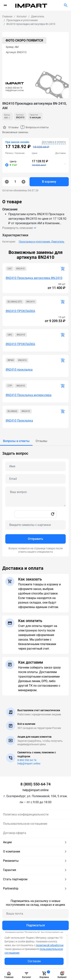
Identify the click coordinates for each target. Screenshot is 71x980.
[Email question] (35, 479)
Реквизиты (35, 861)
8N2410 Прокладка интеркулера (29, 395)
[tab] (16, 441)
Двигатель (58, 242)
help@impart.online (29, 764)
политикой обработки (50, 945)
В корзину (49, 182)
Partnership (35, 889)
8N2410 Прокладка (19, 421)
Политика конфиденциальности (26, 814)
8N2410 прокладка (19, 370)
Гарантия (35, 870)
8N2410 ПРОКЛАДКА (20, 311)
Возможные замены (15, 132)
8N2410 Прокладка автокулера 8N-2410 (34, 278)
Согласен (34, 961)
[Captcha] (35, 525)
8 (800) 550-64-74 (35, 784)
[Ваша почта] (35, 914)
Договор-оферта (15, 833)
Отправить (35, 539)
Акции (35, 842)
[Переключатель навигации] (5, 5)
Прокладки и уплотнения (34, 242)
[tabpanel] (35, 501)
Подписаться (36, 925)
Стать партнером (35, 879)
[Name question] (35, 466)
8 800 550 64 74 (27, 760)
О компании (35, 852)
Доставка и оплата (54, 142)
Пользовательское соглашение (25, 824)
